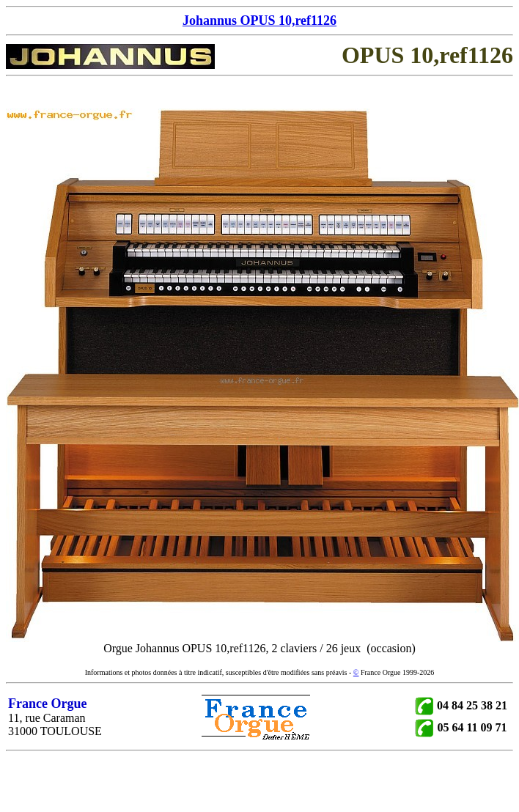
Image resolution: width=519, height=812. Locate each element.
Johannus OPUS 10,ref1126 (259, 21)
